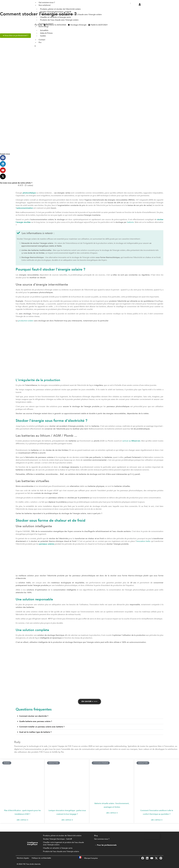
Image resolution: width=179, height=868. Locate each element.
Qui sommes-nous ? (102, 839)
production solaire (26, 321)
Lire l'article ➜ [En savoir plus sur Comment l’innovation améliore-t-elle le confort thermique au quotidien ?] (157, 820)
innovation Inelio (143, 541)
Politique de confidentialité (41, 858)
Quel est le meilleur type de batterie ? (35, 732)
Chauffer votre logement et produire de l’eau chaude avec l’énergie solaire (63, 844)
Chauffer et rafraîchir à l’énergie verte (58, 848)
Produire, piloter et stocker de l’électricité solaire (62, 836)
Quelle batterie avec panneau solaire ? (36, 722)
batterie (131, 222)
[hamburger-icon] (131, 3)
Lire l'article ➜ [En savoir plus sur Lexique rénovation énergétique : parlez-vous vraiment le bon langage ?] (67, 820)
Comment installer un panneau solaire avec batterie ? (42, 727)
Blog (96, 836)
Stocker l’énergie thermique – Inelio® (57, 839)
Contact (42, 40)
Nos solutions (45, 5)
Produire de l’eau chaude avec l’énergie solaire (61, 852)
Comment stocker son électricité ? (34, 716)
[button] (89, 716)
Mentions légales (23, 858)
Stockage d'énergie (78, 25)
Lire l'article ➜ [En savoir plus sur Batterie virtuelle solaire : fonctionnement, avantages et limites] (112, 813)
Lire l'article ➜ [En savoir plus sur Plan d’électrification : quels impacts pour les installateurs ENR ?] (22, 820)
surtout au (131, 441)
